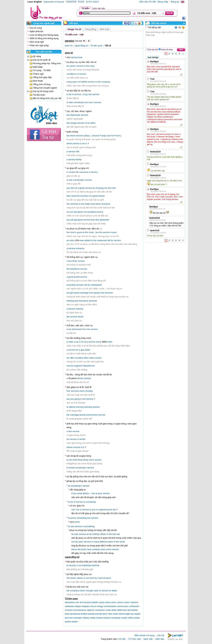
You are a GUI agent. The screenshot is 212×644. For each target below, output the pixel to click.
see (72, 526)
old (79, 549)
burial (83, 415)
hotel (91, 232)
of (78, 74)
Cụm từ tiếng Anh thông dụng (44, 35)
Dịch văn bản (99, 8)
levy (67, 618)
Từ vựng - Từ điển (42, 70)
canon (114, 602)
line (71, 618)
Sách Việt (148, 639)
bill (109, 240)
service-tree (77, 57)
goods (97, 293)
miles (110, 342)
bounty (87, 602)
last (114, 534)
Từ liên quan (96, 46)
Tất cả (108, 46)
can (73, 510)
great (82, 188)
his (68, 439)
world (122, 542)
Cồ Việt (122, 639)
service (80, 66)
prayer (68, 621)
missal (99, 618)
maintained (96, 285)
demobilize (133, 610)
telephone (75, 269)
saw (76, 534)
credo (108, 610)
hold (75, 460)
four (68, 391)
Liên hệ (161, 635)
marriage (75, 415)
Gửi (181, 50)
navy (92, 66)
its (110, 591)
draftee (84, 614)
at (83, 232)
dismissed (77, 329)
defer (114, 610)
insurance (84, 301)
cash (96, 591)
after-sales (89, 358)
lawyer (102, 196)
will (72, 220)
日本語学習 (71, 2)
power (73, 578)
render (72, 172)
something (82, 518)
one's (91, 102)
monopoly (116, 618)
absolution (70, 602)
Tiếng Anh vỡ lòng (42, 84)
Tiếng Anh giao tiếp (42, 77)
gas (83, 350)
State (87, 204)
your (100, 493)
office (93, 123)
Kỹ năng (37, 56)
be (70, 94)
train (75, 261)
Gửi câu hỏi (153, 50)
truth (114, 188)
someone (84, 172)
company (106, 82)
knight (127, 614)
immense (106, 204)
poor (115, 232)
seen (81, 542)
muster (124, 618)
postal (77, 277)
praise (137, 618)
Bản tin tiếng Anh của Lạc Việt (48, 98)
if (72, 493)
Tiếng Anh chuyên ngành (45, 88)
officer (103, 534)
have (93, 204)
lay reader (136, 614)
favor (105, 614)
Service (85, 115)
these (74, 549)
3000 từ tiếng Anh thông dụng (44, 38)
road (100, 578)
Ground (95, 136)
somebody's (79, 180)
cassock (134, 602)
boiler (88, 350)
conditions (71, 74)
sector (81, 317)
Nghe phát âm (37, 31)
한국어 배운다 (93, 2)
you (68, 188)
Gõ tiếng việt (154, 27)
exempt (98, 614)
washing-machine (91, 565)
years (75, 82)
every (99, 342)
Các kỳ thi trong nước (43, 91)
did (72, 188)
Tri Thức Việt (134, 639)
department (89, 366)
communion (92, 415)
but (97, 232)
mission (106, 618)
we (68, 293)
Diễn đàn (160, 639)
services (80, 136)
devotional (75, 614)
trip (114, 510)
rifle (78, 151)
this (98, 220)
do (78, 172)
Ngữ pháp (38, 67)
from (93, 220)
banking (70, 301)
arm (77, 602)
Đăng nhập (163, 2)
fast (70, 431)
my (68, 212)
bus (70, 261)
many (69, 82)
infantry (96, 534)
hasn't (82, 591)
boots (83, 549)
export (76, 293)
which (69, 143)
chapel (78, 606)
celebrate (69, 606)
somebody (79, 102)
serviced (90, 578)
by (94, 188)
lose (81, 460)
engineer (78, 366)
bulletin (95, 602)
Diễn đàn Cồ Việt (148, 2)
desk (67, 614)
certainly (96, 549)
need (74, 196)
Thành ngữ (38, 74)
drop (86, 460)
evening (89, 407)
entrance (80, 248)
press (73, 518)
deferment (122, 610)
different (103, 542)
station (80, 578)
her (68, 204)
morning (79, 407)
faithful (84, 82)
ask (71, 180)
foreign (74, 123)
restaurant (102, 240)
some (109, 549)
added (87, 240)
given (80, 212)
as (87, 534)
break (72, 468)
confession (134, 606)
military (86, 618)
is (81, 143)
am (93, 493)
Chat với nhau (167, 50)
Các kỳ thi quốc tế (42, 60)
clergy (100, 606)
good (96, 196)
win (71, 460)
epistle (91, 614)
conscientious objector (84, 610)
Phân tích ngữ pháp (39, 45)
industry (80, 309)
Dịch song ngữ (37, 42)
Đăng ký (175, 2)
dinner (80, 378)
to (96, 82)
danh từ (69, 46)
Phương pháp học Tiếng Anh (47, 63)
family (79, 159)
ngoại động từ (81, 46)
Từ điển (85, 8)
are (68, 399)
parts (110, 542)
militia (93, 618)
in (85, 66)
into (90, 94)
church (93, 606)
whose (70, 447)
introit (121, 614)
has (75, 212)
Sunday (89, 391)
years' (73, 66)
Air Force (115, 136)
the (88, 66)
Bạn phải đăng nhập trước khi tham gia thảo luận (166, 39)
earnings (84, 293)
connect (69, 610)
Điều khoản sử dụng (145, 635)
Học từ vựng (36, 28)
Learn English (35, 2)
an (89, 123)
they (69, 196)
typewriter (104, 220)
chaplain (86, 606)
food (72, 232)
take (71, 102)
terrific (83, 439)
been (98, 204)
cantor (127, 602)
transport (107, 578)
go (87, 94)
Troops (103, 136)
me (76, 188)
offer (72, 358)
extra (72, 240)
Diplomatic (75, 115)
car (72, 212)
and (109, 136)
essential (71, 285)
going (77, 399)
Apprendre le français (54, 2)
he (84, 143)
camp (101, 602)
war (118, 534)
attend (72, 407)
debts (114, 591)
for (112, 240)
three (73, 136)
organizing (104, 510)
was (82, 240)
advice (86, 493)
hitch (110, 614)
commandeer (110, 606)
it (84, 447)
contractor (100, 610)
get (76, 220)
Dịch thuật (38, 81)
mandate (78, 618)
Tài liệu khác (39, 95)
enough (89, 591)
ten (68, 66)
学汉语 (81, 2)
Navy (87, 136)
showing (99, 188)
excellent (91, 212)
